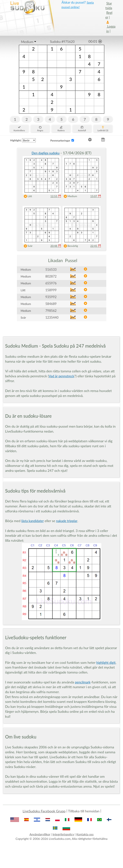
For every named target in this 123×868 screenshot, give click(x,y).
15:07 (96, 196)
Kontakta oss (85, 834)
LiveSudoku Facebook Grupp (44, 811)
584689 (51, 304)
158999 (51, 290)
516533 (51, 269)
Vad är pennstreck (62, 376)
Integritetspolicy (63, 834)
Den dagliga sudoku (46, 153)
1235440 (52, 317)
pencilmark (83, 682)
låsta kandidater (33, 521)
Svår (27, 246)
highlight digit (106, 663)
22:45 (96, 246)
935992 (51, 297)
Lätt (27, 196)
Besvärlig (70, 246)
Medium (27, 42)
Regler (109, 15)
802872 (51, 276)
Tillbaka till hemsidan (84, 811)
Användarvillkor (40, 834)
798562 (51, 311)
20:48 (56, 246)
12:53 (56, 196)
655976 (51, 283)
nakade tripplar (67, 521)
